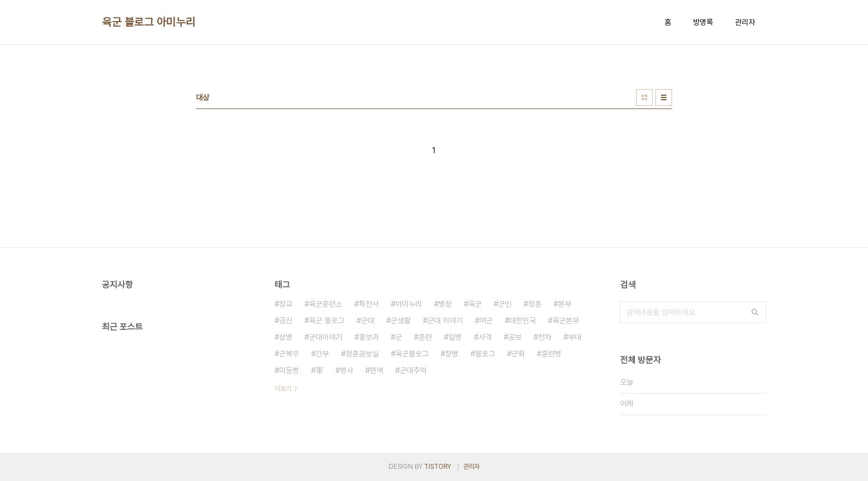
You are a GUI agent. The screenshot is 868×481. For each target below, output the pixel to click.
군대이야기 (325, 337)
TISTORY (438, 467)
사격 (485, 337)
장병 (452, 354)
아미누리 (409, 304)
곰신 (286, 320)
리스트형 (664, 97)
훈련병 (551, 354)
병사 (347, 370)
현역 (376, 370)
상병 (286, 337)
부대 (575, 337)
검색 (755, 312)
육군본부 (566, 320)
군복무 (289, 354)
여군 (486, 320)
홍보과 (369, 337)
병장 (445, 304)
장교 (286, 304)
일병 (455, 337)
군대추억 (413, 370)
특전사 (369, 304)
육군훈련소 (325, 304)
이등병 (289, 370)
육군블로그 (412, 354)
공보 (515, 337)
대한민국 (523, 320)
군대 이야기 (445, 320)
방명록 (703, 22)
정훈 (535, 304)
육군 (475, 304)
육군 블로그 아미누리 (149, 22)
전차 (545, 337)
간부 (322, 354)
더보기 (283, 389)
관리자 (745, 22)
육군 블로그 (327, 320)
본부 (565, 304)
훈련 (425, 337)
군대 (368, 320)
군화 (518, 354)
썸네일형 (644, 97)
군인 (505, 304)
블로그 (485, 354)
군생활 (401, 320)
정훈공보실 (362, 354)
